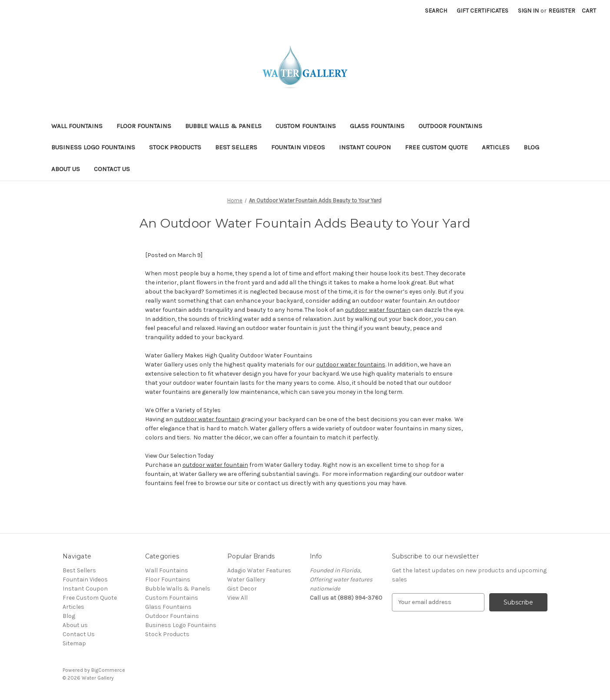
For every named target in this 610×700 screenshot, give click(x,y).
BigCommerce (108, 670)
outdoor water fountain (378, 310)
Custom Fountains (306, 126)
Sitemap (74, 643)
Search (436, 11)
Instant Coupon (365, 147)
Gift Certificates (482, 11)
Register (562, 11)
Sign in (528, 11)
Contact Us (112, 169)
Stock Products (175, 147)
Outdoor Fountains (450, 126)
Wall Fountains (77, 126)
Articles (496, 147)
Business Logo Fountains (93, 147)
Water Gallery (246, 579)
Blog (531, 147)
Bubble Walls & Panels (223, 126)
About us (66, 169)
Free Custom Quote (436, 147)
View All (237, 598)
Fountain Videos (298, 147)
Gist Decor (242, 589)
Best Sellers (236, 147)
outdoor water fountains (351, 365)
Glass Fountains (377, 126)
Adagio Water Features (259, 570)
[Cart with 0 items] (589, 11)
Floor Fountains (144, 126)
